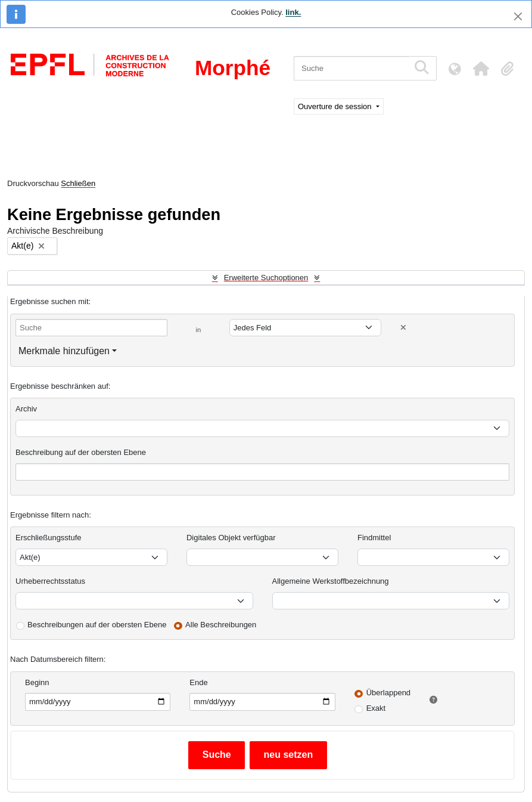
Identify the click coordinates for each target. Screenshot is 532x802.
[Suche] (351, 68)
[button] (481, 69)
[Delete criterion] (403, 328)
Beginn (37, 682)
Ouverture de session (336, 106)
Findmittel (374, 538)
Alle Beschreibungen (221, 625)
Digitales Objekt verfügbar (231, 538)
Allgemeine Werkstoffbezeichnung (331, 581)
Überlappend (388, 693)
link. (293, 12)
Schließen (78, 183)
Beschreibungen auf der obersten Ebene (97, 625)
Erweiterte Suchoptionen (266, 278)
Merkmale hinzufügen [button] (64, 351)
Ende (198, 682)
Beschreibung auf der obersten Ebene (81, 452)
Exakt (376, 708)
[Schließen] (518, 16)
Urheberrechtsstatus (50, 581)
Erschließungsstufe (49, 538)
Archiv (26, 409)
